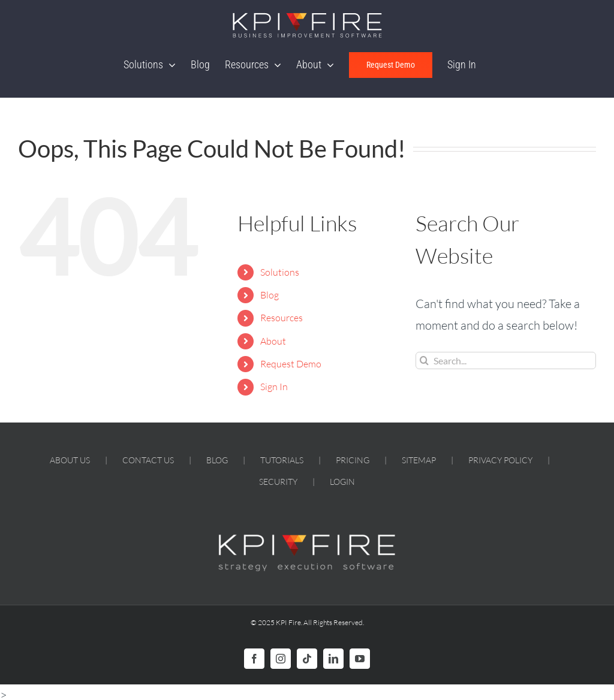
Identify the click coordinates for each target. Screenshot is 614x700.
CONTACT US (148, 460)
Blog (270, 295)
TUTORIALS (282, 460)
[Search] (424, 360)
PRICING (353, 460)
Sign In (274, 387)
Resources (282, 318)
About (273, 341)
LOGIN (342, 482)
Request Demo (291, 364)
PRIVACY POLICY (500, 460)
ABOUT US (70, 460)
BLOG (217, 460)
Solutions (280, 272)
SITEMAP (419, 460)
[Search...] (506, 360)
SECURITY (278, 482)
